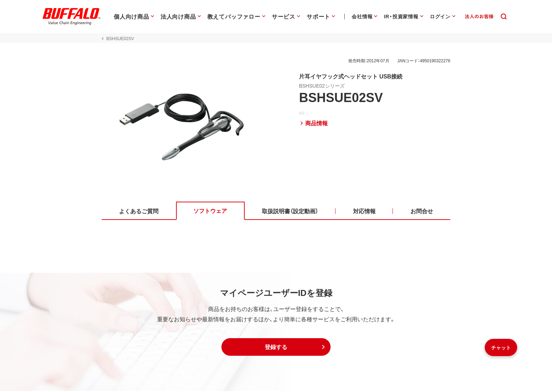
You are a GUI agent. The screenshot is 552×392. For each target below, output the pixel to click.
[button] (276, 348)
